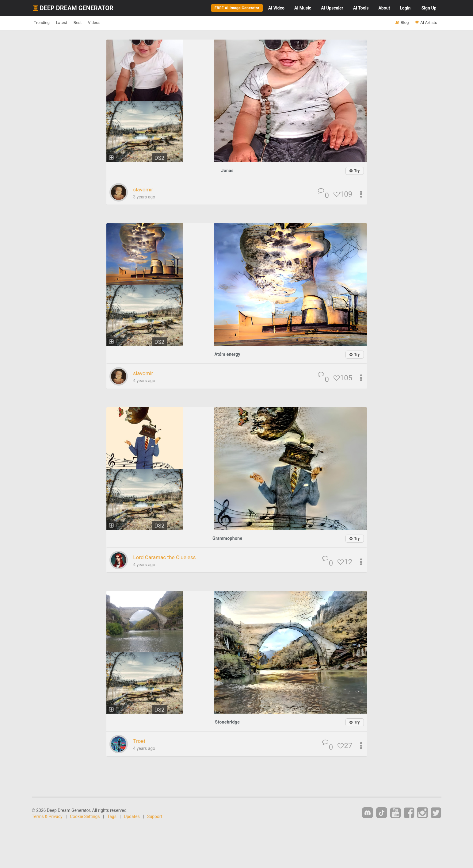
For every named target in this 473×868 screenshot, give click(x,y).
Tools (361, 8)
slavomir (146, 190)
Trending (45, 23)
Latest (72, 23)
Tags (112, 817)
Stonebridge (227, 722)
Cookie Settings (85, 817)
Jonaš (227, 170)
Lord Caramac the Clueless (172, 557)
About (384, 8)
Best (94, 23)
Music (303, 8)
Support (155, 817)
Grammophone (227, 538)
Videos (116, 23)
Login (405, 8)
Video (276, 8)
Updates (132, 817)
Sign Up (429, 8)
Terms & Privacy (47, 817)
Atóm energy (227, 354)
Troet (141, 741)
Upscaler (332, 8)
